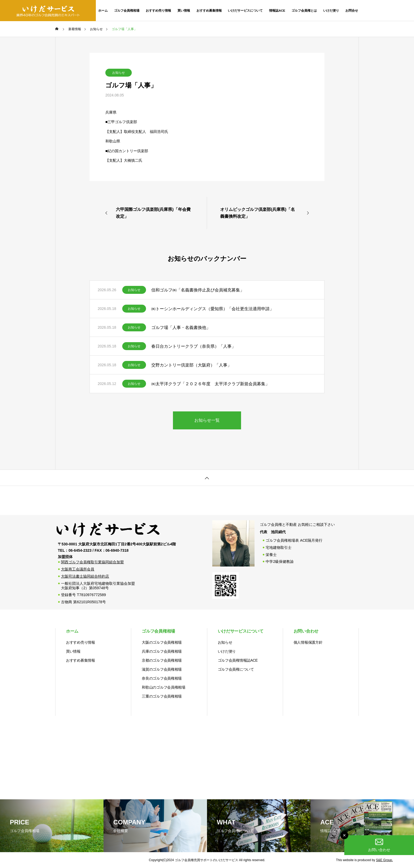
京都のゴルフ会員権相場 (162, 660)
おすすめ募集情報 (209, 10)
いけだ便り (331, 10)
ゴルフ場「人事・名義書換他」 (181, 328)
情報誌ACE (277, 10)
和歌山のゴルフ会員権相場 (164, 687)
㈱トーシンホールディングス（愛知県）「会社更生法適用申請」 (213, 309)
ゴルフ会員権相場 (127, 10)
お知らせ (119, 73)
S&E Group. (384, 860)
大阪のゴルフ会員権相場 (162, 642)
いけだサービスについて (245, 10)
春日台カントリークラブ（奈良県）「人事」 (194, 346)
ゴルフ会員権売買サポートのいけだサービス (206, 860)
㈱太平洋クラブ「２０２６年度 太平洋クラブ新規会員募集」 (210, 384)
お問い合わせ (306, 631)
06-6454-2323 (390, 10)
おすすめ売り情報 (158, 10)
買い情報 (184, 10)
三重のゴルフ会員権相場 (162, 696)
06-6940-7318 (117, 550)
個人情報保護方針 (308, 642)
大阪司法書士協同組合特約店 (85, 576)
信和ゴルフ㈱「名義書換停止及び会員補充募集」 (198, 290)
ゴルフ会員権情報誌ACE (238, 660)
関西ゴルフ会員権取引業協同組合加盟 (92, 562)
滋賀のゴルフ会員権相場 (162, 669)
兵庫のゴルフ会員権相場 (162, 651)
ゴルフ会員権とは (304, 10)
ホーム (103, 10)
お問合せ (352, 10)
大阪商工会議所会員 (78, 569)
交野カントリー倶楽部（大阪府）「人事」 (191, 365)
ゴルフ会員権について (236, 669)
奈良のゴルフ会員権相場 (162, 678)
